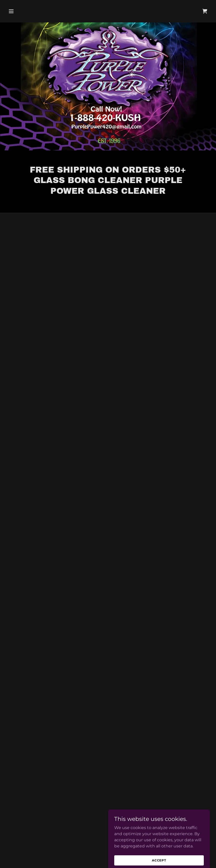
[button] (21, 11)
